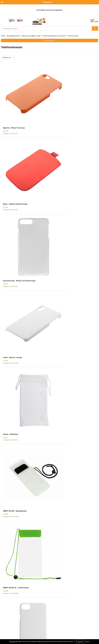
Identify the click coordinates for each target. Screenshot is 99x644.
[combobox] (46, 28)
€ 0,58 (54, 295)
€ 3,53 (5, 536)
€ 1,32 (5, 476)
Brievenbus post (6, 600)
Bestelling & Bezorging (58, 597)
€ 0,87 (54, 355)
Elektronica (5, 603)
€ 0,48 (5, 295)
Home (3, 36)
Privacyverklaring (7, 628)
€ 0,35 (54, 114)
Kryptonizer (5, 609)
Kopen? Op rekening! (57, 559)
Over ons (53, 556)
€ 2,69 (54, 536)
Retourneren (55, 603)
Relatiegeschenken (13, 36)
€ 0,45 (54, 174)
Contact (53, 595)
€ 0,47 (5, 235)
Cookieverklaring (7, 625)
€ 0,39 (54, 235)
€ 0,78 (5, 415)
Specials (4, 612)
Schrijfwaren (5, 595)
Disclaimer (4, 631)
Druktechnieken (56, 562)
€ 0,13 (5, 114)
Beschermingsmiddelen (9, 597)
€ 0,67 (5, 355)
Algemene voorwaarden (9, 622)
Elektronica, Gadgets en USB (31, 36)
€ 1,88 (54, 476)
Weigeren (88, 642)
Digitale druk (5, 606)
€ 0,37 (5, 174)
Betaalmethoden (56, 600)
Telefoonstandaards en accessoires (54, 36)
